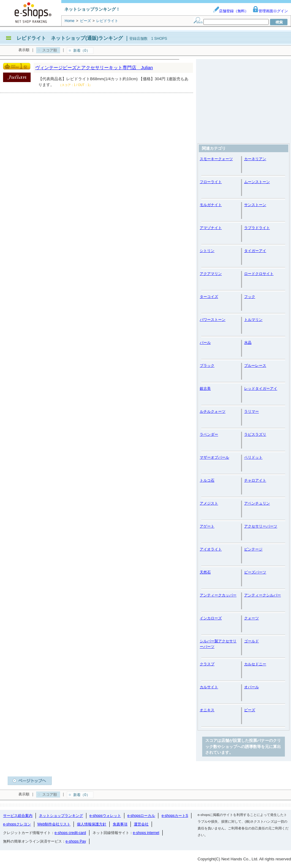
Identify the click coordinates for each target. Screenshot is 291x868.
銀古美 (205, 389)
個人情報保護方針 (92, 824)
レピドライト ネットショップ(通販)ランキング (70, 38)
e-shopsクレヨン (17, 824)
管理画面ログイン (270, 11)
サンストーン (255, 205)
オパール (251, 687)
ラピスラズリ (255, 434)
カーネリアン (255, 159)
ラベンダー (209, 434)
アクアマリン (211, 274)
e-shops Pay (76, 841)
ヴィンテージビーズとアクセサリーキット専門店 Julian (94, 68)
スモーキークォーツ (216, 159)
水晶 (248, 343)
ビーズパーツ (255, 572)
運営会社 (141, 824)
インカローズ (211, 618)
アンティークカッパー (218, 595)
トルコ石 (207, 480)
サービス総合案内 (18, 816)
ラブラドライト (257, 228)
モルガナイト (211, 205)
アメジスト (209, 503)
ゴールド (251, 641)
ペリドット (253, 457)
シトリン (207, 251)
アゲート (207, 526)
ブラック (207, 366)
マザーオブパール (214, 457)
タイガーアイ (255, 251)
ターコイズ (209, 297)
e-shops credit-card (70, 833)
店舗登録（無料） (231, 11)
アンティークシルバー (263, 595)
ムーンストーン (257, 182)
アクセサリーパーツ (261, 526)
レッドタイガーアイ (261, 389)
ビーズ (250, 710)
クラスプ (207, 664)
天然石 (205, 572)
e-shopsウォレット (105, 816)
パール (205, 343)
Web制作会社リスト (54, 824)
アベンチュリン (257, 503)
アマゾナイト (211, 228)
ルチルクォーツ (213, 411)
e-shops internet (146, 833)
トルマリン (253, 320)
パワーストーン (213, 320)
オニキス (207, 710)
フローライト (211, 182)
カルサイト (209, 687)
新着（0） (82, 51)
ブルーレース (255, 366)
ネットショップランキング (61, 816)
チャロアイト (255, 480)
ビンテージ (253, 549)
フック (250, 297)
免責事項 (120, 824)
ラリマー (251, 411)
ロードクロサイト (259, 274)
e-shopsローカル (141, 816)
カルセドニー (255, 664)
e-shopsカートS (175, 816)
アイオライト (211, 549)
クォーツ (251, 618)
